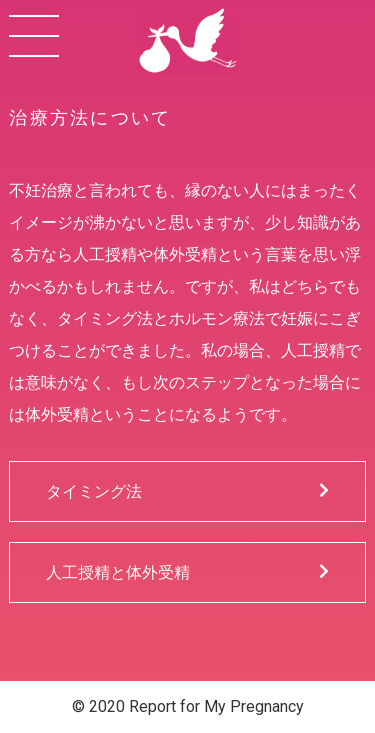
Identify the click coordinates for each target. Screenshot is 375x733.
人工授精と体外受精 (187, 572)
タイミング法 (187, 491)
